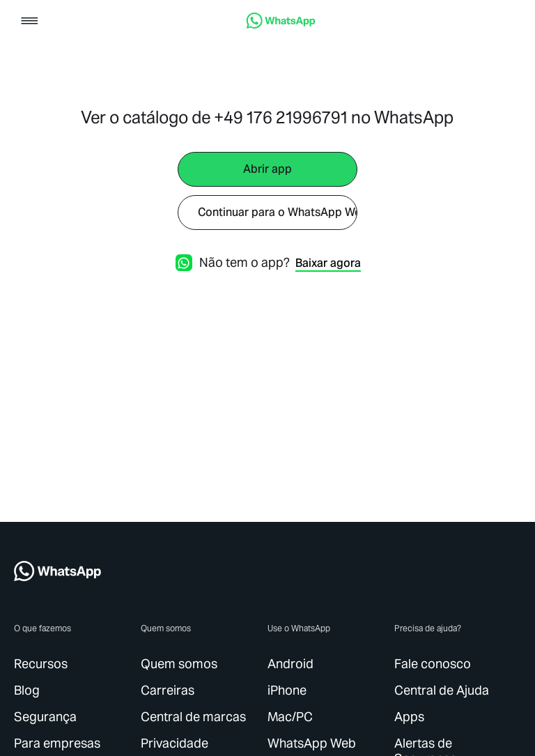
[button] (30, 22)
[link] (281, 25)
